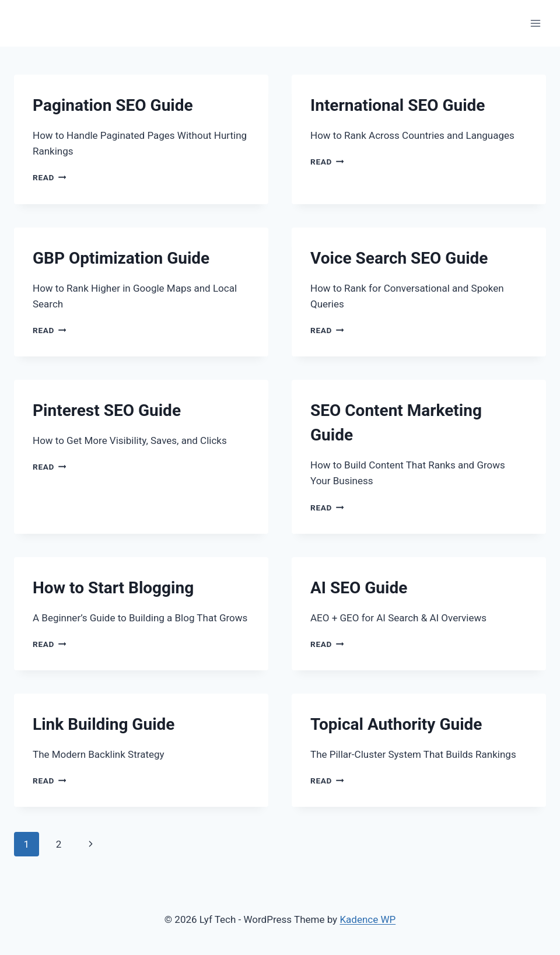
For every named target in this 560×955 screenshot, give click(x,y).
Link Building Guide (104, 724)
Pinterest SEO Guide (107, 410)
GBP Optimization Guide (121, 258)
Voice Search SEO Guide (399, 258)
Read (49, 177)
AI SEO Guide (359, 588)
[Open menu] (535, 23)
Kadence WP (367, 919)
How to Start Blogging (113, 588)
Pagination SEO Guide (113, 105)
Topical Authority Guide (396, 724)
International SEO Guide (398, 105)
